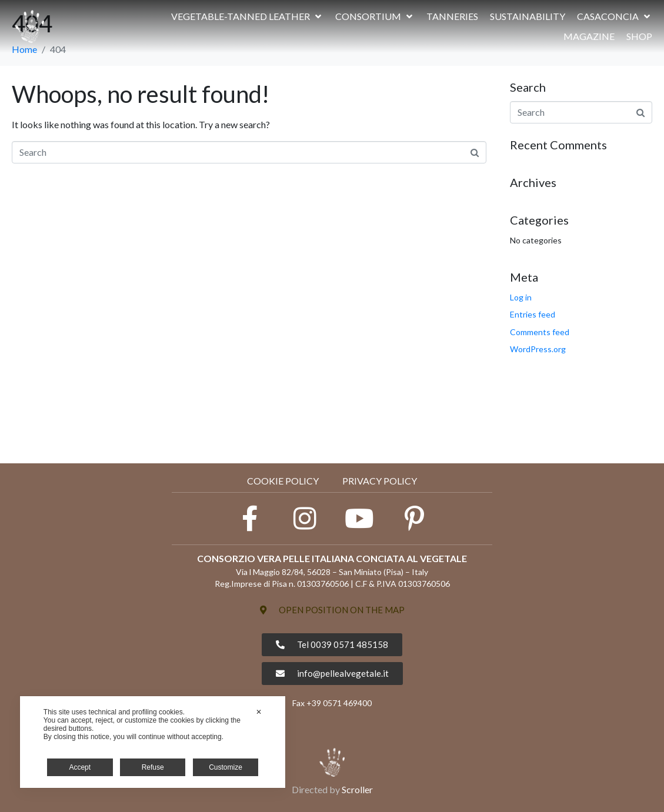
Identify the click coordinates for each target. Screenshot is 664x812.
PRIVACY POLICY (380, 481)
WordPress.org (538, 349)
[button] (247, 16)
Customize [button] (226, 767)
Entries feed (533, 314)
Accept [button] (80, 767)
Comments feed (540, 332)
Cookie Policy (283, 481)
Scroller (357, 789)
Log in (521, 297)
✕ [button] (259, 712)
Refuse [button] (153, 767)
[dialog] (153, 742)
